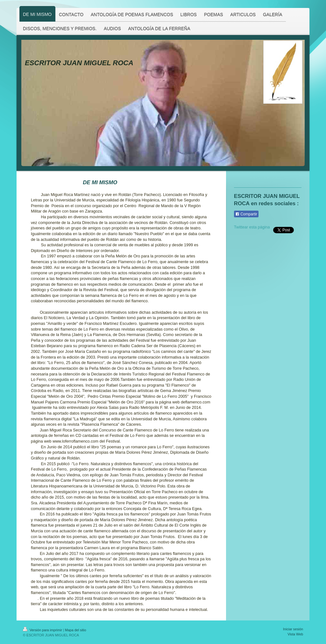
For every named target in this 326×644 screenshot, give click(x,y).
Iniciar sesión (293, 629)
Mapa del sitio (76, 630)
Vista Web (295, 634)
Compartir (246, 214)
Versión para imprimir (43, 630)
